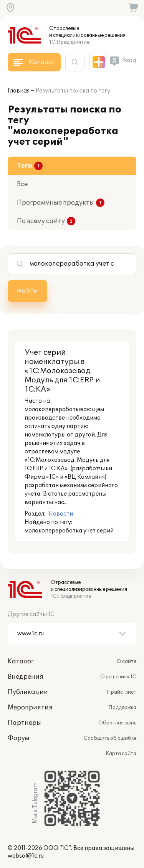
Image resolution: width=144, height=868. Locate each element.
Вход (129, 60)
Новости (61, 514)
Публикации (28, 692)
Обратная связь (117, 723)
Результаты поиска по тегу (73, 91)
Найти (27, 291)
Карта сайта (121, 754)
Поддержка (122, 708)
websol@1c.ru (26, 856)
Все (22, 184)
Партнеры (24, 723)
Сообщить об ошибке (110, 738)
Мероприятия (30, 708)
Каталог (21, 661)
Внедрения (26, 677)
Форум (18, 738)
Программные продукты (55, 203)
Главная (19, 91)
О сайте (127, 661)
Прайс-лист (122, 692)
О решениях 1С (118, 677)
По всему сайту (41, 221)
